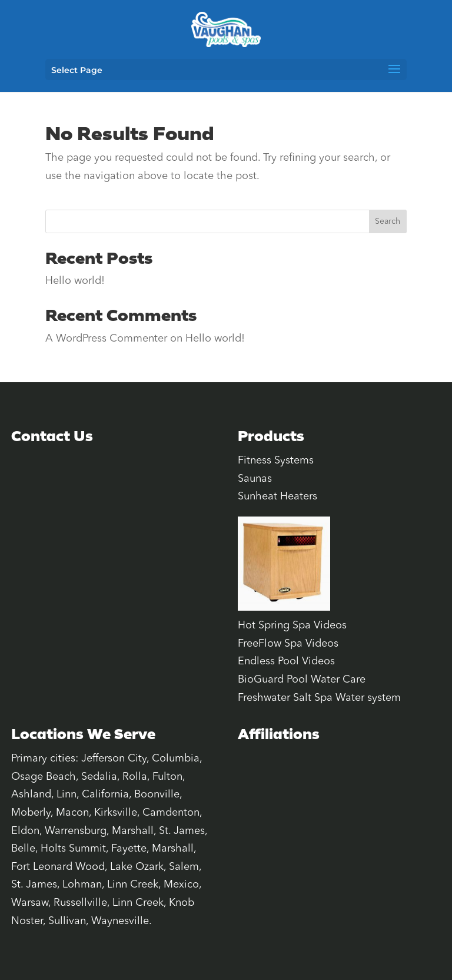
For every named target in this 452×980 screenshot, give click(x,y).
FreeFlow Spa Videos (288, 644)
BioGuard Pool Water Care (302, 680)
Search (388, 221)
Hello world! (75, 281)
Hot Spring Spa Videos (292, 625)
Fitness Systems (276, 461)
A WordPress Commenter (106, 339)
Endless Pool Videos (286, 661)
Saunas (255, 479)
